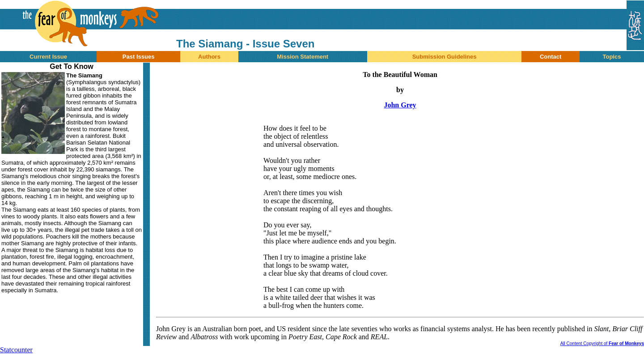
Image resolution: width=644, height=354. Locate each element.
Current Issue (48, 57)
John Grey (400, 105)
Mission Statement (303, 57)
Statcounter (16, 350)
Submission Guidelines (445, 57)
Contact (551, 57)
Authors (209, 57)
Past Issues (139, 57)
